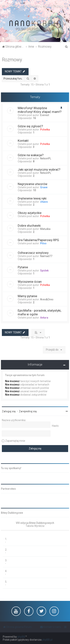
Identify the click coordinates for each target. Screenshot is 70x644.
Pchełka (45, 130)
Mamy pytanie (27, 296)
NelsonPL (46, 158)
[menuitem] (13, 6)
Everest (45, 115)
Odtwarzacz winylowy (33, 253)
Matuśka (45, 229)
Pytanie (23, 267)
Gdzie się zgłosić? (30, 126)
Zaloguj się (9, 411)
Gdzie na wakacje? (31, 155)
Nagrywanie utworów (33, 184)
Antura (44, 318)
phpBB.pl (47, 640)
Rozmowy (12, 60)
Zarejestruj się (28, 411)
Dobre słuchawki (29, 226)
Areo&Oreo (47, 299)
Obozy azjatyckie (30, 213)
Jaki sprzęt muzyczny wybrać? (39, 169)
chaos (44, 202)
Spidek (44, 271)
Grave (44, 187)
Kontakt (23, 141)
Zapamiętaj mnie (15, 441)
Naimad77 (46, 256)
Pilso (43, 243)
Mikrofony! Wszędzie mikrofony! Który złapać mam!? (40, 110)
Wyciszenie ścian (30, 282)
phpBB (21, 637)
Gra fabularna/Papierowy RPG (38, 240)
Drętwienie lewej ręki (32, 198)
